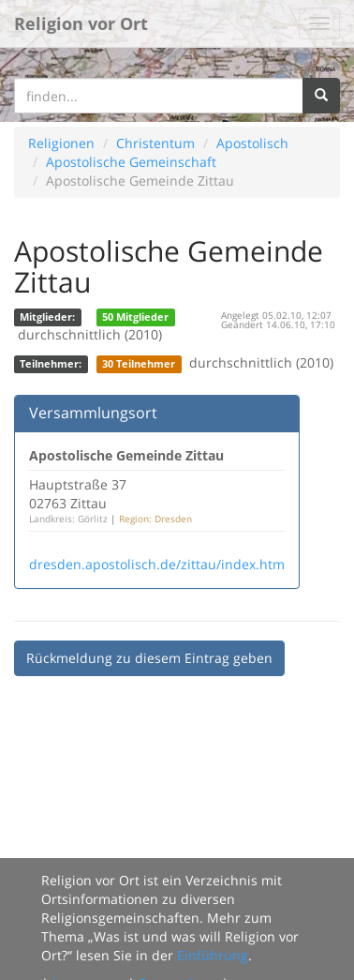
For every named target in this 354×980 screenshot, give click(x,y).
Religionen (61, 143)
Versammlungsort (93, 413)
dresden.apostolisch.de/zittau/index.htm (157, 564)
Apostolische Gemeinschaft (131, 162)
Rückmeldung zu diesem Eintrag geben (149, 658)
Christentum (155, 143)
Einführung (213, 955)
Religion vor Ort (81, 23)
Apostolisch (252, 143)
